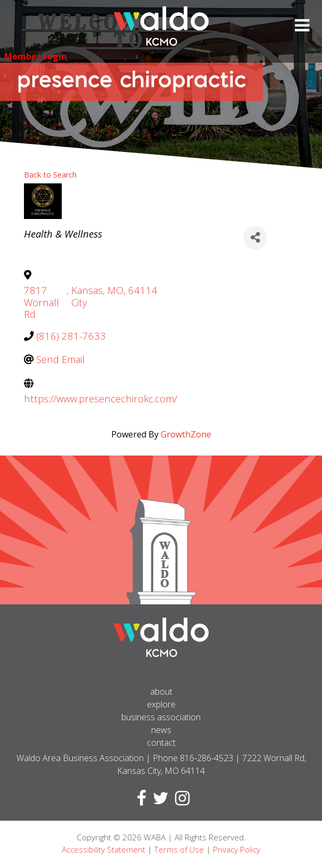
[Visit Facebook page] (139, 801)
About (161, 692)
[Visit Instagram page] (180, 801)
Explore (161, 704)
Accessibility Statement (104, 849)
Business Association (161, 717)
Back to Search (50, 175)
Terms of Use (179, 849)
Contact (161, 743)
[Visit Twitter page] (159, 801)
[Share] (255, 238)
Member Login (35, 56)
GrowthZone (186, 434)
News (161, 730)
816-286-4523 (207, 758)
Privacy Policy (237, 849)
